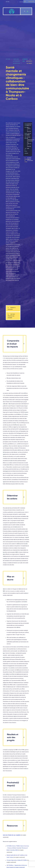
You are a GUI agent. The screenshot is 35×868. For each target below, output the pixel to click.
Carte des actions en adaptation (16, 61)
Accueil (8, 2)
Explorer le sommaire (12, 308)
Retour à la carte (29, 61)
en (25, 11)
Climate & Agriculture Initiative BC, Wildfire (17, 860)
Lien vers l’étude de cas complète (11, 316)
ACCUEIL (8, 59)
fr (27, 11)
